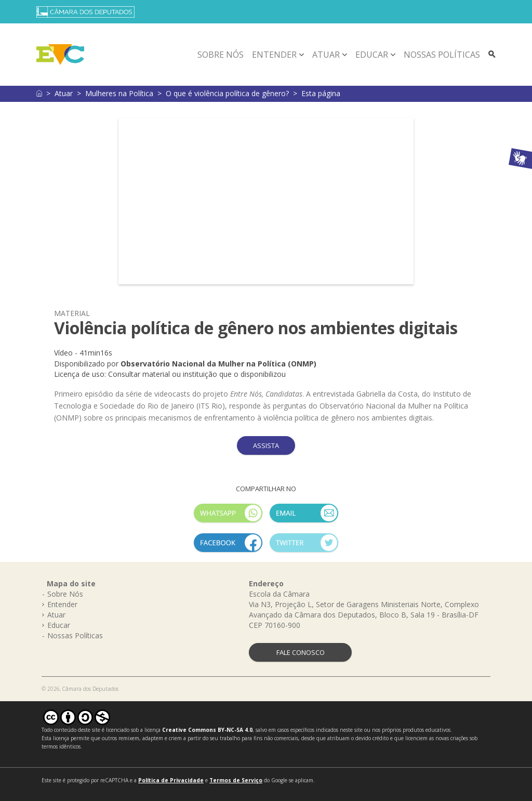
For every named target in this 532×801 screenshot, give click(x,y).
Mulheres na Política (119, 93)
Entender (274, 55)
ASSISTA (266, 445)
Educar (372, 55)
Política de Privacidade (171, 780)
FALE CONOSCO (301, 652)
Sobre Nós (221, 55)
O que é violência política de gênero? (227, 93)
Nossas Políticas (442, 55)
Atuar (326, 55)
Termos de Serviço (236, 780)
